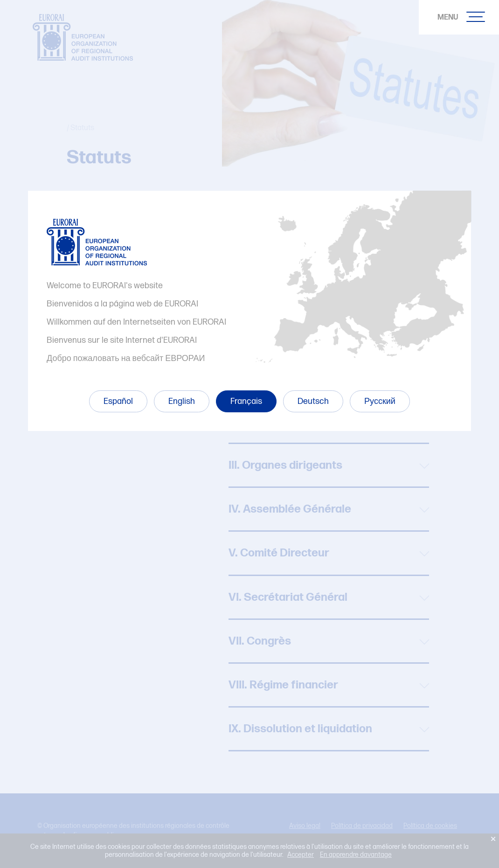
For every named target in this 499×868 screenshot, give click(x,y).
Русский (380, 401)
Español (118, 401)
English (182, 401)
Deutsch (313, 401)
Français (246, 401)
